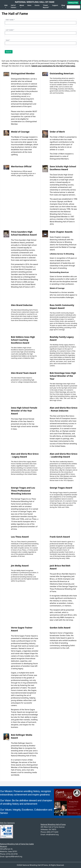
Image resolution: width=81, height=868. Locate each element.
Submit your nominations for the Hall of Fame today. (53, 66)
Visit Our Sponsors (7, 823)
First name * (10, 20)
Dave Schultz (63, 204)
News (29, 5)
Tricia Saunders (27, 267)
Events (37, 5)
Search (9, 52)
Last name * (10, 30)
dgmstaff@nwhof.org (14, 856)
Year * (8, 40)
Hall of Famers (13, 6)
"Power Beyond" (46, 6)
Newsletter (73, 3)
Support (55, 5)
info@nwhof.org (52, 834)
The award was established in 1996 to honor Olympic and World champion (63, 201)
